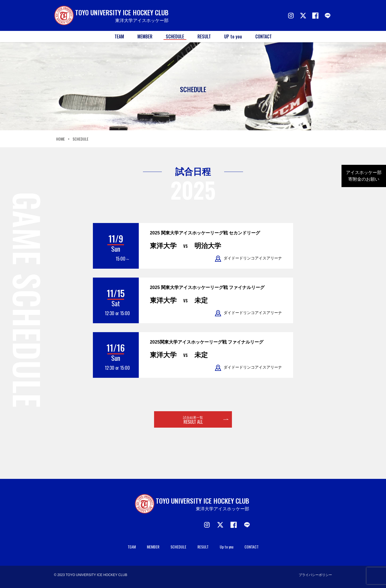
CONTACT (263, 36)
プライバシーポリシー (315, 575)
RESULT (204, 36)
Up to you (227, 547)
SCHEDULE (175, 36)
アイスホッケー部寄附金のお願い (364, 176)
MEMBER (145, 36)
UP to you (233, 36)
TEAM (119, 36)
